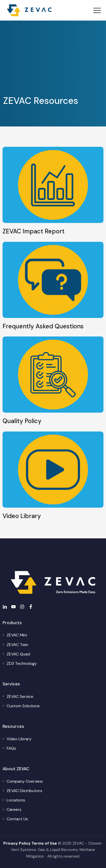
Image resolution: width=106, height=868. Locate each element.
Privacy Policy (17, 843)
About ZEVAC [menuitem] (16, 769)
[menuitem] (17, 635)
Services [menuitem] (11, 684)
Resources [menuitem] (13, 726)
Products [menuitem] (12, 623)
